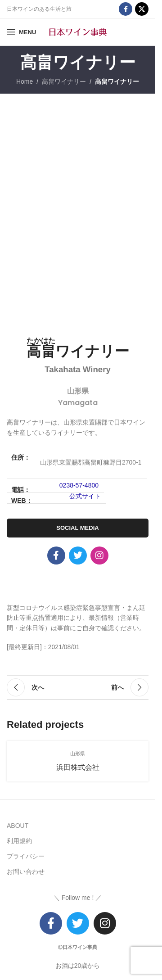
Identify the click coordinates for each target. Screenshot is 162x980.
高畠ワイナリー (64, 81)
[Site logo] (78, 32)
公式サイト (85, 496)
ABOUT (18, 826)
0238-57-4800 (79, 485)
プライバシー (26, 856)
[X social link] (142, 9)
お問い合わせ (26, 872)
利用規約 (19, 841)
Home (25, 81)
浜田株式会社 (78, 767)
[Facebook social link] (126, 9)
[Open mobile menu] (21, 32)
